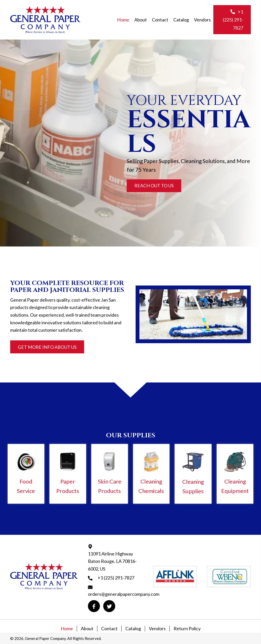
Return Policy (187, 628)
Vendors (157, 628)
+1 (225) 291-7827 (116, 578)
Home (67, 628)
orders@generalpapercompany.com (124, 594)
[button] (232, 20)
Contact (109, 628)
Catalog (133, 628)
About (87, 628)
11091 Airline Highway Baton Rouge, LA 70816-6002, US (112, 561)
